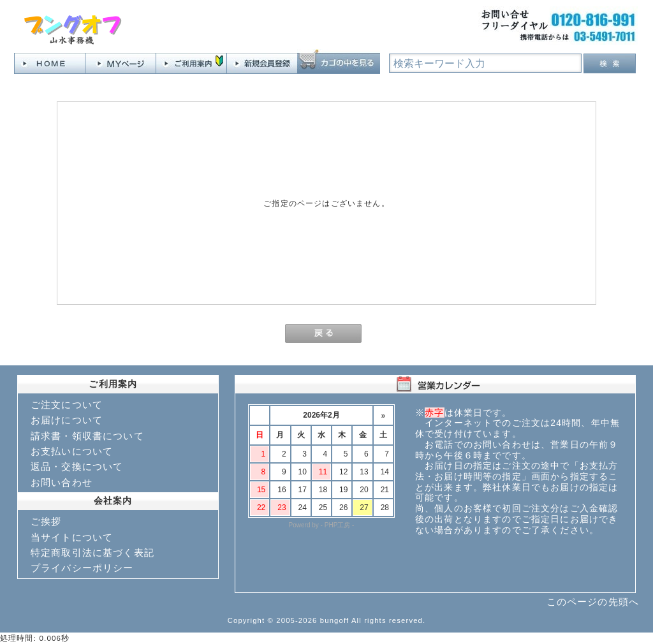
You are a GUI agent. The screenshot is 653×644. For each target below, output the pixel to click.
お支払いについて (72, 451)
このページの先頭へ (593, 602)
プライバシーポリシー (82, 568)
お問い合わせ (62, 482)
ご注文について (67, 405)
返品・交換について (77, 466)
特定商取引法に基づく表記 (92, 553)
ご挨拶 (46, 521)
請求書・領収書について (87, 436)
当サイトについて (72, 537)
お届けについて (67, 420)
